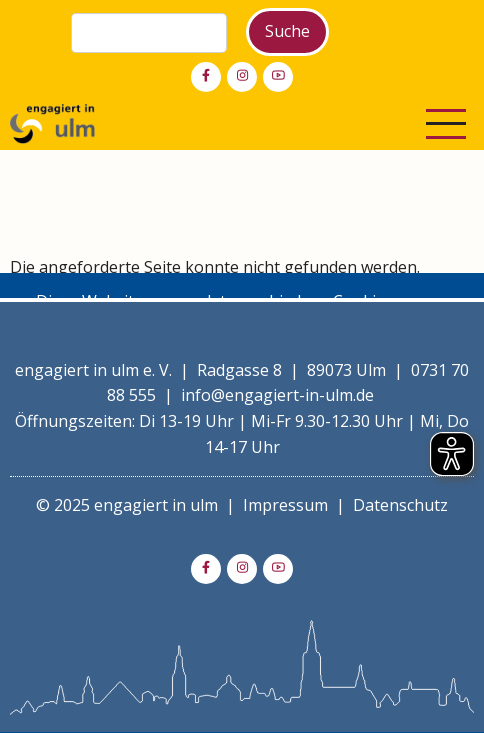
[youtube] (278, 77)
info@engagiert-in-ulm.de (277, 395)
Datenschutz (400, 505)
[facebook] (206, 77)
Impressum (285, 505)
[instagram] (242, 77)
